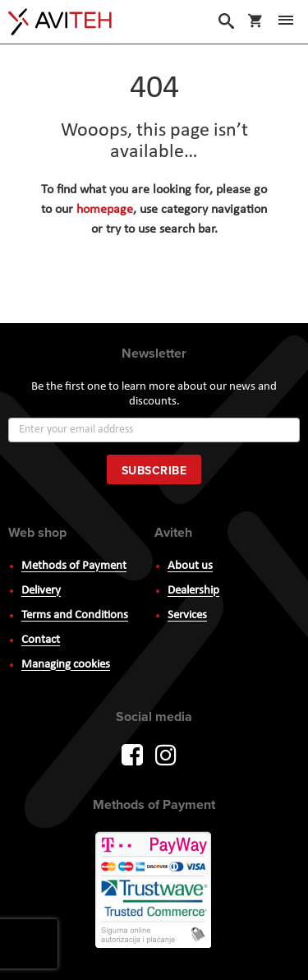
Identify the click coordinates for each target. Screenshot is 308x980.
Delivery (41, 591)
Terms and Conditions (75, 615)
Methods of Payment (74, 566)
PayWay (154, 891)
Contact (41, 640)
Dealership (193, 591)
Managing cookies (66, 665)
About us (190, 566)
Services (187, 615)
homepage (105, 210)
